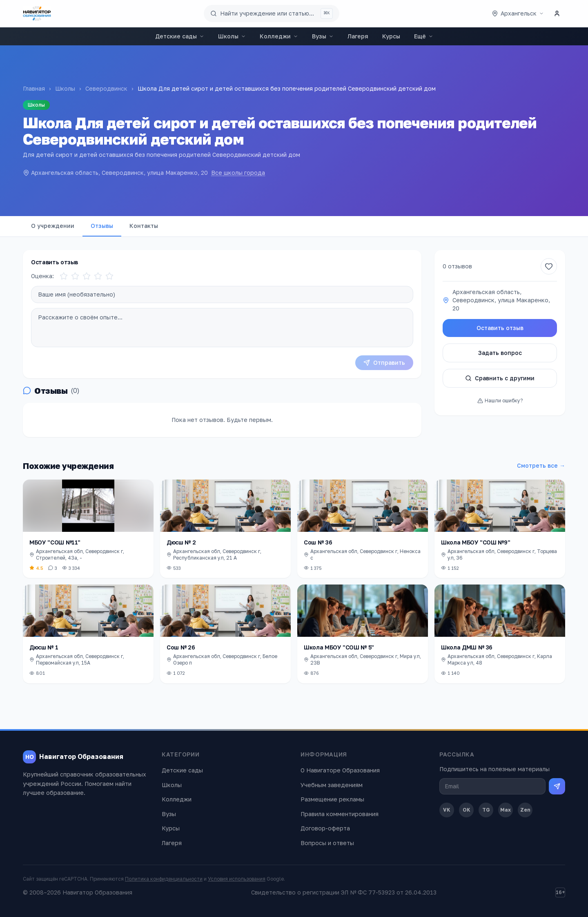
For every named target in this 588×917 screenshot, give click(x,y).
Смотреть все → (541, 465)
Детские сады (180, 36)
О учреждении (53, 226)
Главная (34, 88)
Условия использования (237, 879)
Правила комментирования (340, 814)
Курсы (391, 36)
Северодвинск (106, 88)
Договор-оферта (325, 828)
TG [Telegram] (486, 810)
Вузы (323, 36)
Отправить (384, 363)
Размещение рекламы (332, 799)
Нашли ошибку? (500, 400)
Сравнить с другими (500, 378)
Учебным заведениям (332, 785)
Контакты (144, 226)
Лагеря (358, 36)
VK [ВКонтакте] (447, 810)
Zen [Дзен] (525, 810)
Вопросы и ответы (327, 843)
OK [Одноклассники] (467, 810)
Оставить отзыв (500, 328)
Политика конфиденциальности (164, 879)
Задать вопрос (500, 353)
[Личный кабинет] (557, 13)
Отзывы (102, 226)
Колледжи (279, 36)
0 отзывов (457, 266)
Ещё (424, 36)
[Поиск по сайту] (272, 13)
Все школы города (238, 173)
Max (506, 810)
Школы (232, 36)
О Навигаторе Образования (340, 770)
